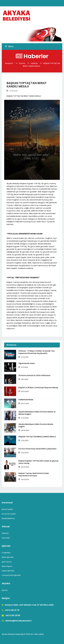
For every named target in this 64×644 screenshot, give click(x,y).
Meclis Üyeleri (7, 509)
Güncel (22, 63)
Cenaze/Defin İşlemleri (11, 575)
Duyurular (6, 538)
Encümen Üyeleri (9, 514)
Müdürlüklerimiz (8, 518)
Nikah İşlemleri (8, 557)
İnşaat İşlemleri (8, 571)
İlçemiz (5, 590)
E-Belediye (6, 553)
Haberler (34, 63)
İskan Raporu (7, 566)
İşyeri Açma (7, 562)
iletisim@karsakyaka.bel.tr (18, 621)
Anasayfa (9, 63)
